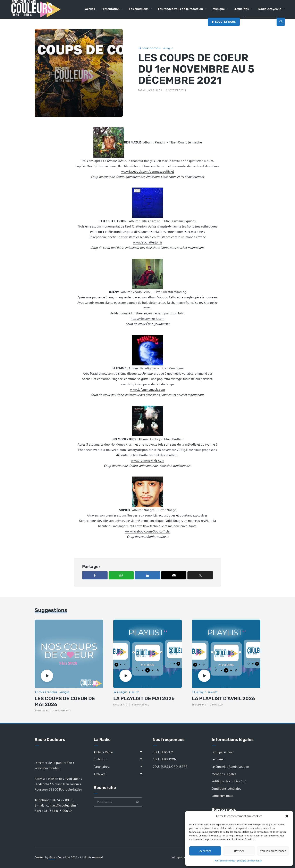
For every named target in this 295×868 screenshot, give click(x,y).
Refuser (239, 851)
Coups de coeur (151, 48)
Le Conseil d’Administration (230, 767)
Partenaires (101, 767)
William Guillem (152, 90)
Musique (219, 9)
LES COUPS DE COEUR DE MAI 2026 (65, 701)
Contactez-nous (222, 796)
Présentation (111, 9)
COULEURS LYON (165, 759)
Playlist (134, 692)
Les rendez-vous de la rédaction (181, 9)
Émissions (101, 759)
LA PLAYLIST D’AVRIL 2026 (223, 698)
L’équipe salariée (223, 752)
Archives (99, 774)
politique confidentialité (249, 861)
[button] (287, 816)
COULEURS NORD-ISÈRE (170, 767)
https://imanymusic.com (147, 319)
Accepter (205, 851)
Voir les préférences (273, 851)
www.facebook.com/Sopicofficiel (147, 531)
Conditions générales (226, 788)
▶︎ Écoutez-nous (224, 22)
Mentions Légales (224, 774)
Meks (52, 857)
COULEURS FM (163, 752)
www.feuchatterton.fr (148, 242)
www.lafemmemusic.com (147, 389)
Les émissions (139, 9)
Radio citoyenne (270, 9)
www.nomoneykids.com (147, 460)
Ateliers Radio (103, 752)
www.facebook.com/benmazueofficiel (148, 171)
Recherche (281, 22)
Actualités (242, 9)
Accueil (90, 9)
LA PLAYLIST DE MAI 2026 (144, 698)
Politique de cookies (225, 861)
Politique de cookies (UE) (229, 781)
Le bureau (218, 759)
